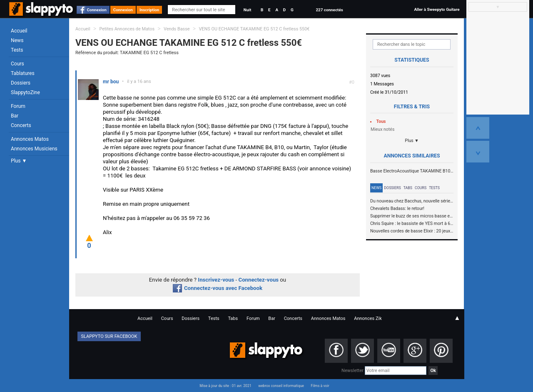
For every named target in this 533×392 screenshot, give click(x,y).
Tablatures (23, 73)
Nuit (247, 10)
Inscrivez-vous (216, 280)
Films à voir (320, 386)
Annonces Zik (368, 318)
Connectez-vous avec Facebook (218, 288)
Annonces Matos (30, 139)
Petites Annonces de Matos (127, 29)
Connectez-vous (259, 280)
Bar (15, 116)
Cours (17, 64)
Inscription (149, 10)
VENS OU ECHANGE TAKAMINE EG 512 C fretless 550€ (254, 29)
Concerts (21, 125)
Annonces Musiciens (34, 149)
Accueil (19, 31)
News (17, 40)
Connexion (97, 10)
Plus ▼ (19, 161)
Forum (18, 106)
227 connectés (329, 10)
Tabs (408, 188)
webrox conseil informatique (281, 386)
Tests (17, 50)
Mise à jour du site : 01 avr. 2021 (225, 386)
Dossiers (21, 83)
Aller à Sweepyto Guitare (437, 9)
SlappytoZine (25, 92)
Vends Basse (177, 29)
